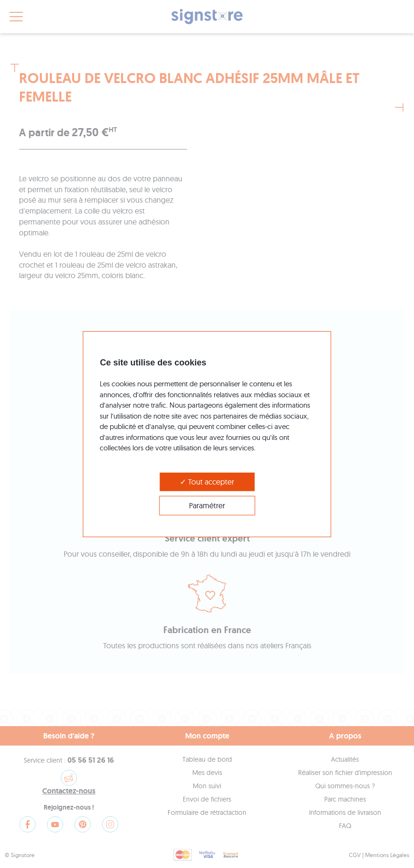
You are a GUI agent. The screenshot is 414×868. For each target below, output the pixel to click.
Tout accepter (207, 481)
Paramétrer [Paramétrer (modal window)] (207, 505)
